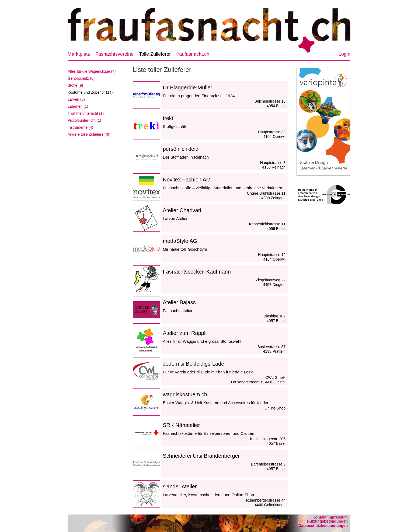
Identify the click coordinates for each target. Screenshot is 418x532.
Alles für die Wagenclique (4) (92, 71)
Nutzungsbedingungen (327, 521)
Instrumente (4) (80, 127)
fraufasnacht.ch (193, 54)
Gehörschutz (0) (81, 78)
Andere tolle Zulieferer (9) (89, 134)
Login (344, 54)
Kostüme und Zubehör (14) (90, 92)
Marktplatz (79, 54)
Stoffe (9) (75, 85)
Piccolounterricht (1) (84, 120)
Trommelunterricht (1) (86, 113)
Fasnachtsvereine (114, 54)
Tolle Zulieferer (155, 54)
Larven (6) (76, 99)
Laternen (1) (78, 106)
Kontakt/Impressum (330, 517)
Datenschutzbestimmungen (323, 526)
